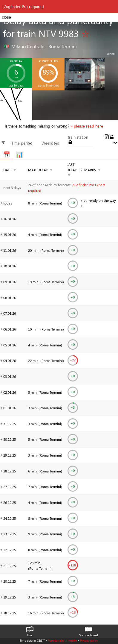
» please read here (87, 126)
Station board (89, 630)
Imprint (72, 640)
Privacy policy (89, 640)
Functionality (56, 640)
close (6, 17)
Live (30, 630)
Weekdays (50, 143)
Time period (22, 143)
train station (78, 137)
